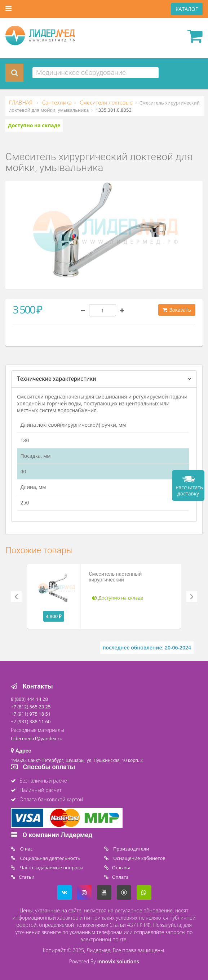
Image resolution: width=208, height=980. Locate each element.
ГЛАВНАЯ (21, 102)
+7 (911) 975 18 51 (31, 714)
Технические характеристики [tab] (57, 379)
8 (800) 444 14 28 (29, 699)
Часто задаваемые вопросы (51, 868)
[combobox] (96, 73)
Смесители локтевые (106, 102)
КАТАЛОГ (187, 9)
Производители (131, 849)
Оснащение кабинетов (139, 858)
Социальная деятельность (50, 858)
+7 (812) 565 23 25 (31, 707)
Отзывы (121, 868)
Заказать (177, 310)
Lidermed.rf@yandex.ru (37, 738)
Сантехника (56, 102)
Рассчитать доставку (189, 490)
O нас (26, 849)
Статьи (27, 877)
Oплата (120, 877)
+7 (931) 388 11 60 (31, 721)
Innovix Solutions (118, 961)
